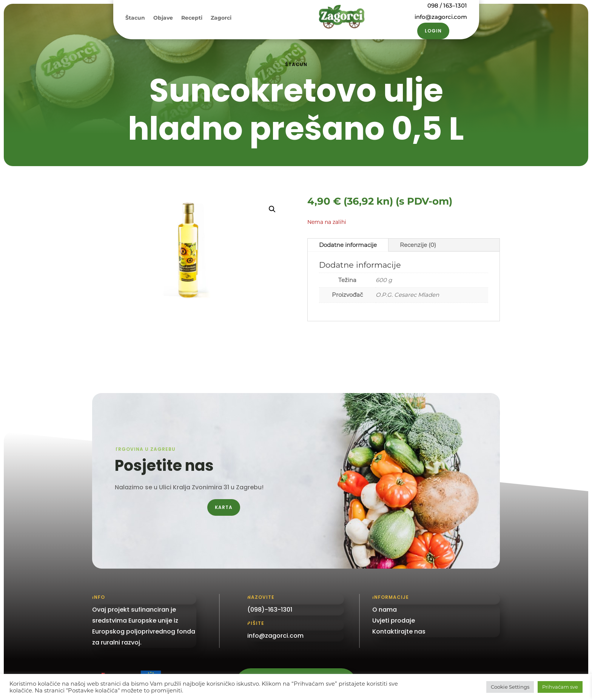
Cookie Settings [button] (510, 687)
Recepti (192, 18)
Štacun (135, 18)
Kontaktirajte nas (399, 631)
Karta (224, 507)
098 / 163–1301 (447, 5)
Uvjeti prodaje (394, 621)
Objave (163, 18)
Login (433, 31)
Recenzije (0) (418, 245)
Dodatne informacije (348, 245)
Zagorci (221, 18)
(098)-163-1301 (270, 610)
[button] (272, 209)
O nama (385, 610)
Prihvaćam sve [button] (560, 687)
